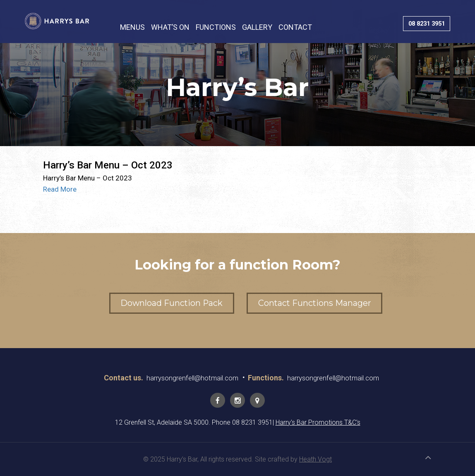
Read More (60, 189)
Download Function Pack (166, 303)
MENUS (132, 27)
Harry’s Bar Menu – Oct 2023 (108, 165)
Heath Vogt (315, 459)
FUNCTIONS (216, 27)
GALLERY (257, 27)
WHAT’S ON (170, 27)
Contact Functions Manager (320, 303)
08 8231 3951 (423, 24)
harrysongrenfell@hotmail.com (189, 378)
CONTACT (295, 27)
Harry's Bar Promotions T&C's (318, 422)
